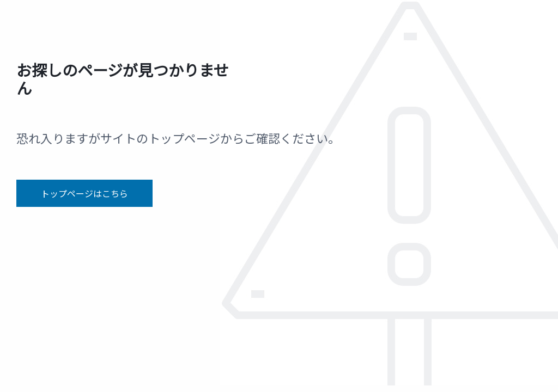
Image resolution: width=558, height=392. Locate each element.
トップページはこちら (84, 193)
